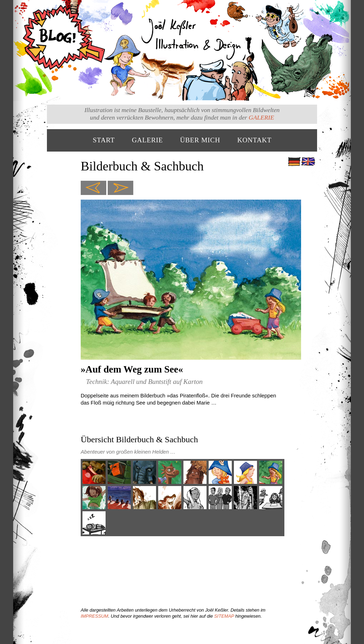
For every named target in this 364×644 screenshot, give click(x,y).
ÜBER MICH (200, 140)
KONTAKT (254, 140)
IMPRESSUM (95, 616)
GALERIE (261, 117)
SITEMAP (224, 616)
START (104, 140)
